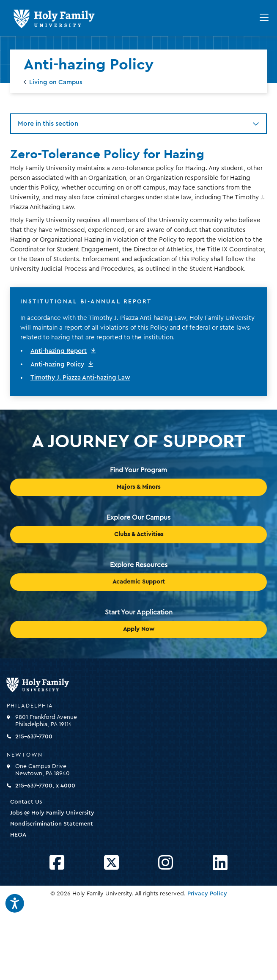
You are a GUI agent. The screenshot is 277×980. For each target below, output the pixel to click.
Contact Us (26, 802)
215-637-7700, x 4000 (45, 786)
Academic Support (139, 582)
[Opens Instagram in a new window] (166, 863)
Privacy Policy (207, 894)
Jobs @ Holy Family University (52, 813)
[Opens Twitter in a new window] (111, 863)
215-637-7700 (34, 737)
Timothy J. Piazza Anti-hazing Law (80, 378)
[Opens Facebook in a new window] (57, 863)
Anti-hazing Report (59, 351)
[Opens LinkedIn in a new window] (220, 863)
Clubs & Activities (139, 534)
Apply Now (139, 629)
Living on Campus (56, 82)
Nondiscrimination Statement (52, 824)
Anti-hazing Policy (57, 365)
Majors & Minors (138, 487)
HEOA (18, 835)
